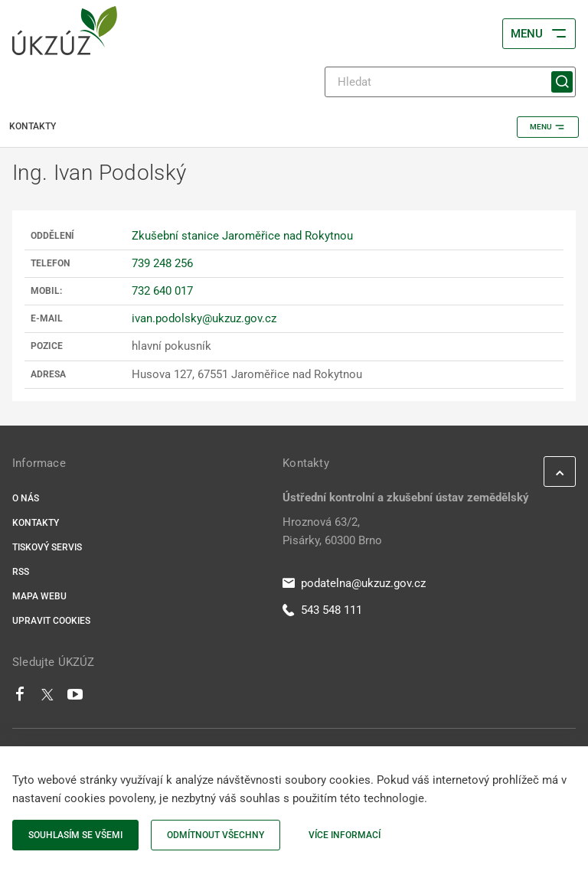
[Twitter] (47, 698)
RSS (21, 572)
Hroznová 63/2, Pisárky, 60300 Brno (332, 531)
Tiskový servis (47, 547)
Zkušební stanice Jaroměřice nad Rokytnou (242, 236)
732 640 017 (162, 291)
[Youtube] (75, 698)
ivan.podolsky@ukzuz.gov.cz (204, 318)
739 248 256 (162, 263)
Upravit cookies (51, 621)
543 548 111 (322, 610)
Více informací (345, 835)
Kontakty (36, 523)
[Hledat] (450, 82)
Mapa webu (39, 596)
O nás (26, 498)
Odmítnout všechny (216, 835)
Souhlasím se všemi (75, 835)
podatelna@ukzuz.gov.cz (354, 583)
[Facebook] (20, 698)
